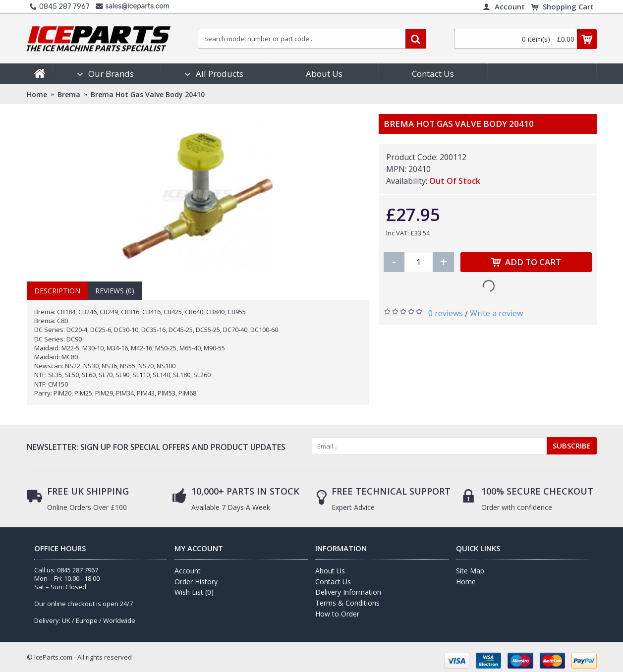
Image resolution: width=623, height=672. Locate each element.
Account (188, 571)
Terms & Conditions (347, 603)
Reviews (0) (115, 291)
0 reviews (446, 313)
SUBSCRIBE (572, 446)
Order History (196, 582)
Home (466, 582)
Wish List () (194, 592)
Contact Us (333, 582)
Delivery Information (348, 592)
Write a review (496, 313)
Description (57, 291)
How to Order (337, 614)
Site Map (470, 571)
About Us (330, 571)
